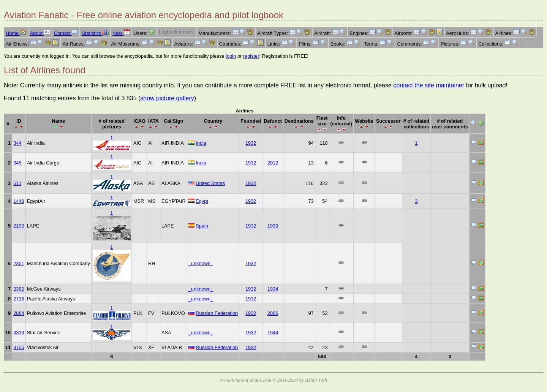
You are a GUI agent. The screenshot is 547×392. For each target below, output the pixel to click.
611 (17, 183)
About (40, 33)
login (231, 56)
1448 (19, 201)
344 (17, 143)
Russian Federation (217, 313)
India (201, 143)
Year (121, 33)
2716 (19, 299)
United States (210, 183)
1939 (273, 226)
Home (16, 33)
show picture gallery (167, 98)
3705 (19, 347)
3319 (19, 333)
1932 (251, 143)
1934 (273, 289)
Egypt (202, 201)
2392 (19, 289)
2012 (273, 163)
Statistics (95, 33)
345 (17, 163)
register (251, 56)
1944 (273, 333)
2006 (273, 313)
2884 (19, 313)
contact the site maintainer (429, 85)
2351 (19, 263)
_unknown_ (201, 263)
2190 (19, 226)
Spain (202, 226)
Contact (66, 33)
